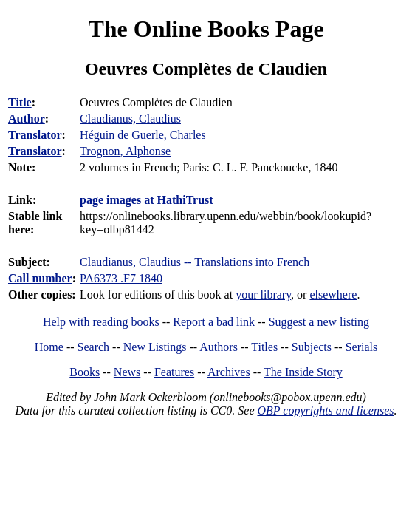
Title (20, 102)
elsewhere (333, 294)
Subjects (312, 347)
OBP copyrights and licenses (325, 410)
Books (85, 372)
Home (49, 347)
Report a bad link (214, 322)
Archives (229, 372)
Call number (40, 278)
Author (27, 119)
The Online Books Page (206, 29)
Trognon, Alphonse (125, 151)
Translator (35, 135)
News (127, 372)
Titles (264, 347)
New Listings (155, 347)
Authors (219, 347)
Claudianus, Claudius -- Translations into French (195, 262)
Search (94, 347)
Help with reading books (101, 322)
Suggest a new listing (319, 322)
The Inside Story (303, 372)
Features (174, 372)
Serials (362, 347)
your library (263, 294)
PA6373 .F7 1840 (121, 278)
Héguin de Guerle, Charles (143, 135)
